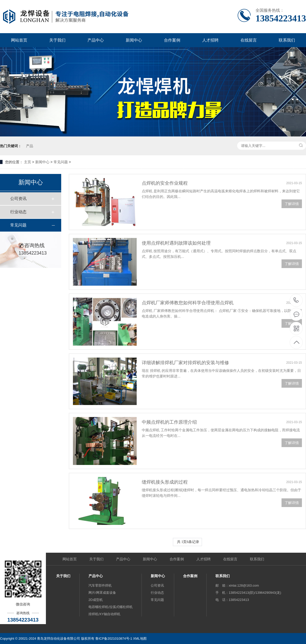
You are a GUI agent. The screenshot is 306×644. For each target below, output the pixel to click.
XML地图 (140, 639)
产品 (30, 146)
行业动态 (18, 212)
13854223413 (296, 300)
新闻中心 (134, 40)
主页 (28, 162)
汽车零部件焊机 (100, 585)
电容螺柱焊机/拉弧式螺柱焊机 (111, 607)
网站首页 (19, 40)
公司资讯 (18, 199)
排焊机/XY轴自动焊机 (104, 614)
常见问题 (61, 162)
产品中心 (96, 40)
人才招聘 (210, 40)
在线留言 (249, 40)
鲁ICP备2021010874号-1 (114, 639)
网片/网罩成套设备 (102, 593)
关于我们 (57, 40)
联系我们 (287, 40)
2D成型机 (96, 600)
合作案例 (172, 40)
